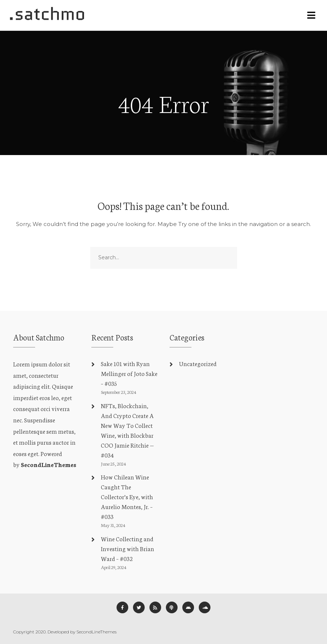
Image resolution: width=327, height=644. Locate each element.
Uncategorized (198, 363)
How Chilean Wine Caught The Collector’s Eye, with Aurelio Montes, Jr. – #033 (127, 496)
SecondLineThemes (49, 464)
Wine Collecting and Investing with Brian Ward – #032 (128, 548)
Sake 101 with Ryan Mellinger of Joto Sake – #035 (129, 373)
